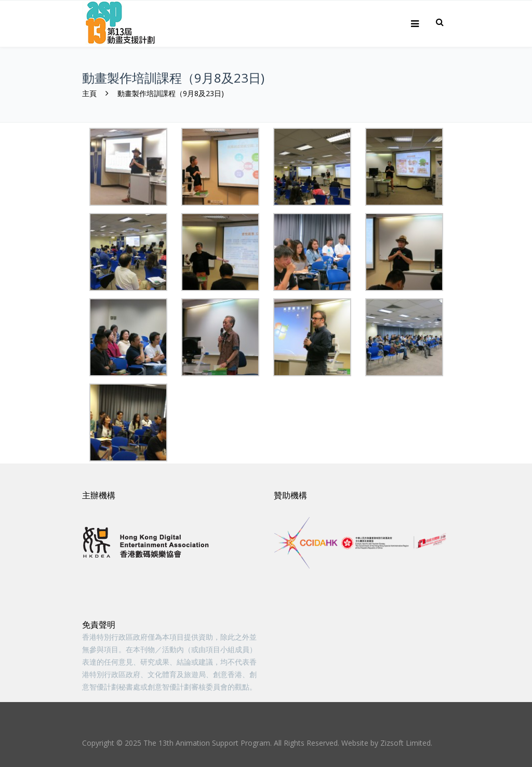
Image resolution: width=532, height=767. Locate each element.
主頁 (89, 93)
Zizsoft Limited (405, 743)
